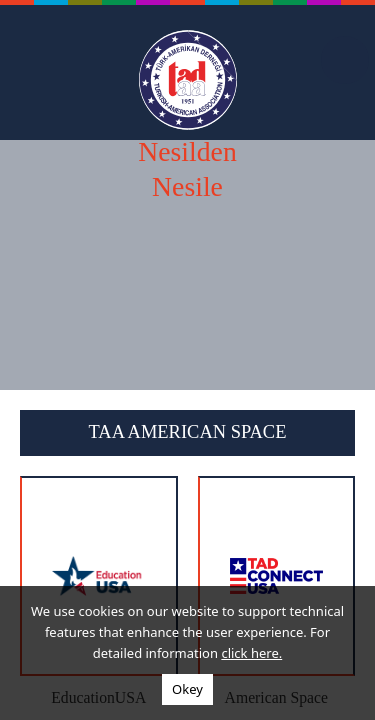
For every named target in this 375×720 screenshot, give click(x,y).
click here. (251, 653)
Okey (187, 689)
